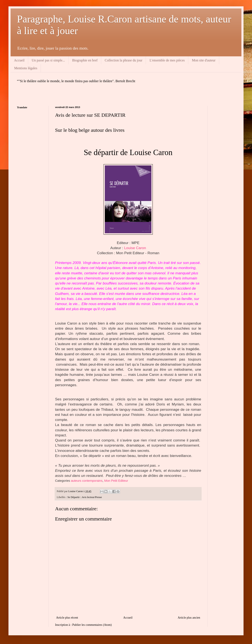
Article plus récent (67, 618)
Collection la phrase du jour (124, 60)
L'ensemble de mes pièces (167, 60)
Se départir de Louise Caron (128, 152)
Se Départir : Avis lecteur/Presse (85, 497)
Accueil (19, 60)
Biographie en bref (85, 60)
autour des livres (108, 130)
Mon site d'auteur (204, 60)
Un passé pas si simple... (48, 60)
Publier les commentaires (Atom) (92, 625)
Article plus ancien (189, 618)
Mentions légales (26, 68)
